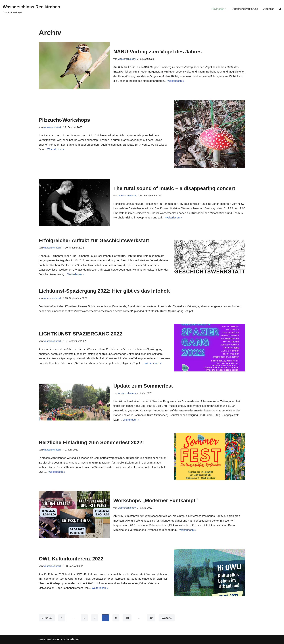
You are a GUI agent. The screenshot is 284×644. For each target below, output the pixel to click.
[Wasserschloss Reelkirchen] (31, 9)
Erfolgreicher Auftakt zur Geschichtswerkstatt (94, 240)
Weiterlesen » (176, 81)
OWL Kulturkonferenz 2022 (71, 559)
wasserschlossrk (127, 59)
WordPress (73, 640)
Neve (42, 640)
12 (151, 618)
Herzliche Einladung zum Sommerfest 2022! (91, 442)
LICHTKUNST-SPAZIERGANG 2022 (80, 334)
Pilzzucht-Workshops (64, 120)
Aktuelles (269, 9)
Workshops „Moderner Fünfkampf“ (156, 500)
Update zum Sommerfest (143, 386)
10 (127, 618)
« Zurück (47, 618)
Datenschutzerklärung (245, 9)
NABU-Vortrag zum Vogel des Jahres (158, 52)
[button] (226, 9)
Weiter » (167, 618)
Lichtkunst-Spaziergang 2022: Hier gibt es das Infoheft (104, 291)
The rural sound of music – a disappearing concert (174, 188)
